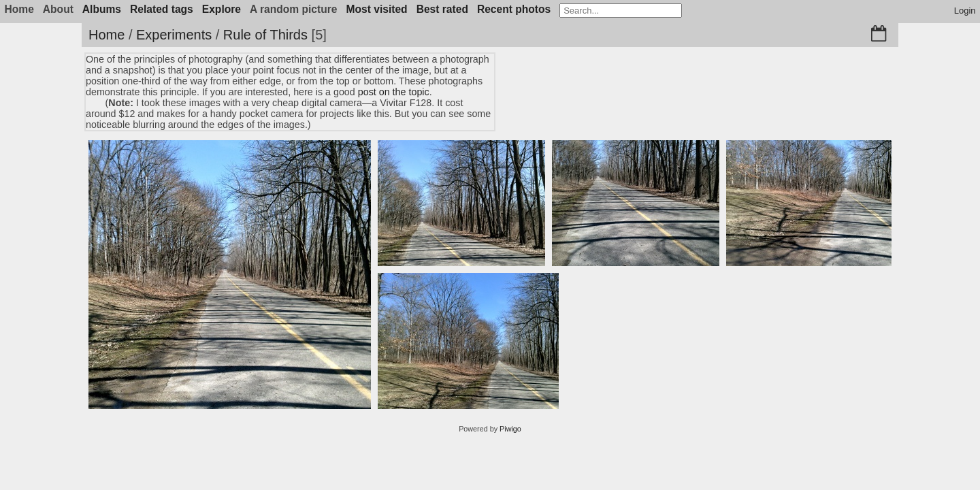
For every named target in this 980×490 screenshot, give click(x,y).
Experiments (174, 35)
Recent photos (514, 9)
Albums (102, 9)
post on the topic (394, 92)
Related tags (162, 9)
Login (965, 11)
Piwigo (510, 429)
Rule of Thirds (265, 35)
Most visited (377, 9)
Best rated (442, 9)
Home (107, 35)
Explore (222, 9)
